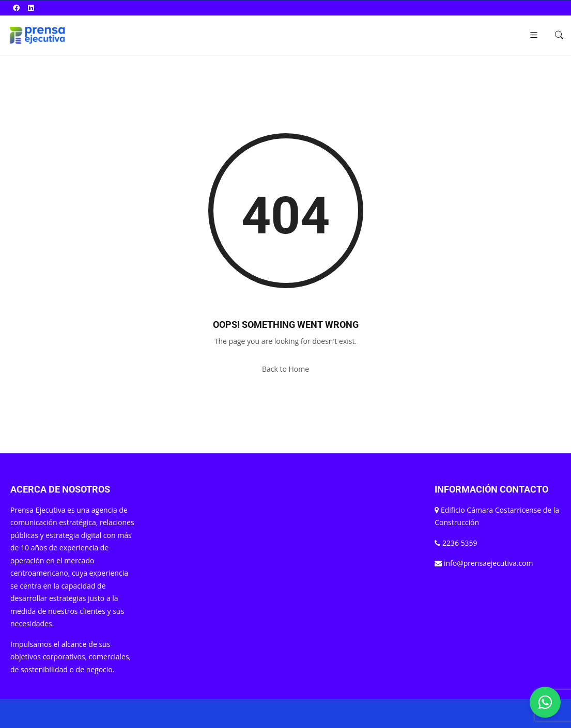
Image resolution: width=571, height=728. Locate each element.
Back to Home (286, 369)
